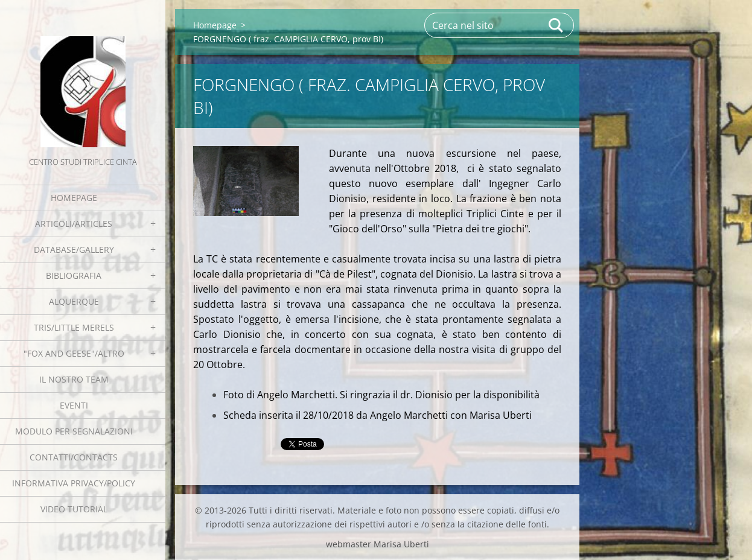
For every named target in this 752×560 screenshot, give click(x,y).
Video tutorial (74, 509)
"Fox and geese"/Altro (74, 353)
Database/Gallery (74, 250)
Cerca (556, 25)
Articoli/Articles (74, 224)
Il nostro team (74, 379)
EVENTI (74, 405)
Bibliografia (74, 275)
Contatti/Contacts (74, 457)
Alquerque (74, 301)
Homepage (74, 198)
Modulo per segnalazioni (74, 431)
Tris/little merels (74, 327)
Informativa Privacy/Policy (74, 483)
